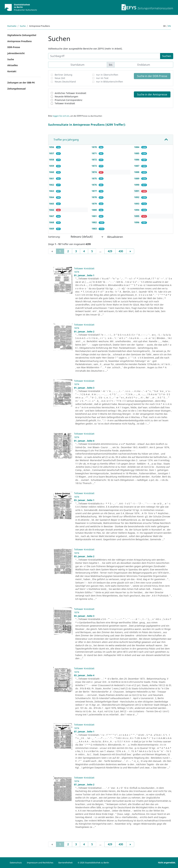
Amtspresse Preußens (20, 41)
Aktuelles (13, 65)
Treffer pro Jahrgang (66, 140)
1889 (137, 178)
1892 (137, 197)
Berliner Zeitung (63, 75)
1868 (52, 222)
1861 (52, 178)
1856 (52, 147)
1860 (52, 172)
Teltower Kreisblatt (65, 103)
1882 (95, 222)
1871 (95, 153)
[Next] (130, 251)
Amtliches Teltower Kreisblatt (70, 93)
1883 (95, 229)
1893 (137, 204)
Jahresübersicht (16, 53)
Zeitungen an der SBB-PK (21, 83)
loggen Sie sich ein (61, 116)
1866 (52, 210)
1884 (137, 147)
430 (121, 251)
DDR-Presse (14, 47)
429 (110, 251)
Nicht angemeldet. (167, 863)
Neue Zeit (60, 78)
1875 (95, 178)
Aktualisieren (115, 237)
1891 (137, 191)
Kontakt (12, 71)
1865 (52, 204)
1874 (95, 172)
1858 (52, 160)
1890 (137, 185)
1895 (137, 216)
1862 (52, 185)
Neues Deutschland (65, 82)
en (169, 26)
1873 (95, 166)
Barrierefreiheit (65, 863)
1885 (137, 153)
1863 (52, 191)
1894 (137, 210)
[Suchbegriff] (104, 56)
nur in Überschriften (107, 75)
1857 (52, 153)
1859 (52, 166)
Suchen (167, 56)
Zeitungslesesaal (16, 89)
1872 (95, 160)
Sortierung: (54, 237)
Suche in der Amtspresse (152, 94)
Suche (23, 26)
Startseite (12, 26)
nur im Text (102, 78)
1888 (137, 172)
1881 (95, 216)
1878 (95, 197)
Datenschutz (16, 863)
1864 (52, 197)
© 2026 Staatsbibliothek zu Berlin (93, 863)
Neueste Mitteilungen (66, 96)
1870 (95, 147)
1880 (95, 210)
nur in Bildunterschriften (110, 82)
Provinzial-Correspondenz (69, 100)
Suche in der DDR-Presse (152, 76)
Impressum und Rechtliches (40, 863)
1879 (95, 204)
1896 (137, 222)
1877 (95, 191)
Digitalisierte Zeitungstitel (22, 35)
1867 (52, 216)
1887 (137, 166)
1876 (95, 185)
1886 (137, 160)
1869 (52, 229)
